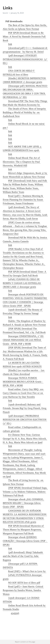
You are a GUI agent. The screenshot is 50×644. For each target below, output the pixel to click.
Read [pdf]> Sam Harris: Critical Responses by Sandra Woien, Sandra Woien (23, 590)
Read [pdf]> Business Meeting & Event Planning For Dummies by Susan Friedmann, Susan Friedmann (23, 200)
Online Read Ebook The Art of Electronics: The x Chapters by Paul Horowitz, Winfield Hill (22, 162)
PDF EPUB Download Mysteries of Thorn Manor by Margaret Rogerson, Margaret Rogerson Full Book (24, 530)
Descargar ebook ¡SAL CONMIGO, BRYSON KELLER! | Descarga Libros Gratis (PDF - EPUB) (24, 503)
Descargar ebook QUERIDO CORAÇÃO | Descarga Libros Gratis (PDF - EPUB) (25, 541)
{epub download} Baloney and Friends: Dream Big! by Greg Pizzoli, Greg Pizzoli (25, 408)
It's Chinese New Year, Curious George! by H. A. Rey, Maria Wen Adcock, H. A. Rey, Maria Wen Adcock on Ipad (25, 439)
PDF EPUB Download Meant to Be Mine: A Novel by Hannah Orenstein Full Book (24, 37)
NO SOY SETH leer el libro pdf (24, 583)
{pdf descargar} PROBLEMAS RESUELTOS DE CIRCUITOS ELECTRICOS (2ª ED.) (25, 420)
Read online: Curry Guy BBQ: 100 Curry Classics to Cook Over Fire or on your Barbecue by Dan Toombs (23, 393)
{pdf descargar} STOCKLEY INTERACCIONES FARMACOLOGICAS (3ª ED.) (25, 59)
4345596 (15, 613)
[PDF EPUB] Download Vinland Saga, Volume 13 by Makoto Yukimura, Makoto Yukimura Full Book (25, 492)
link (10, 44)
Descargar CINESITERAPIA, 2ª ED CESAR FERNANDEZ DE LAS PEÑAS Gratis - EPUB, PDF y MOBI (23, 340)
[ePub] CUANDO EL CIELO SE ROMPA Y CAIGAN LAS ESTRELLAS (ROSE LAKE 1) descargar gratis (22, 283)
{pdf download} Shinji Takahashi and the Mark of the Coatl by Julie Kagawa (23, 556)
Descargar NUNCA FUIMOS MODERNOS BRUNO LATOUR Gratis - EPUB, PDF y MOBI (23, 382)
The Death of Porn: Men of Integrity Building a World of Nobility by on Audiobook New (25, 112)
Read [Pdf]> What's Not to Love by (27, 571)
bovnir (5, 13)
